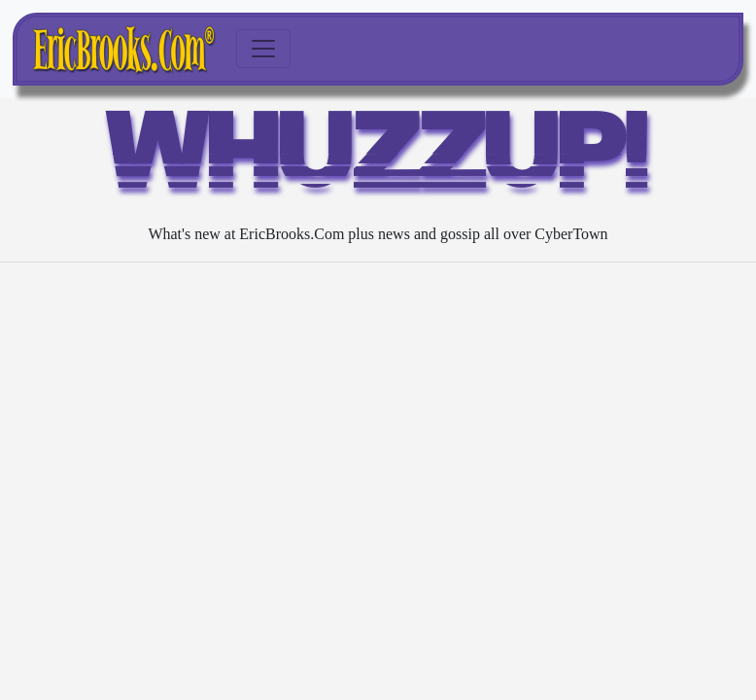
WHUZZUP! (378, 160)
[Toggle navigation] (263, 49)
